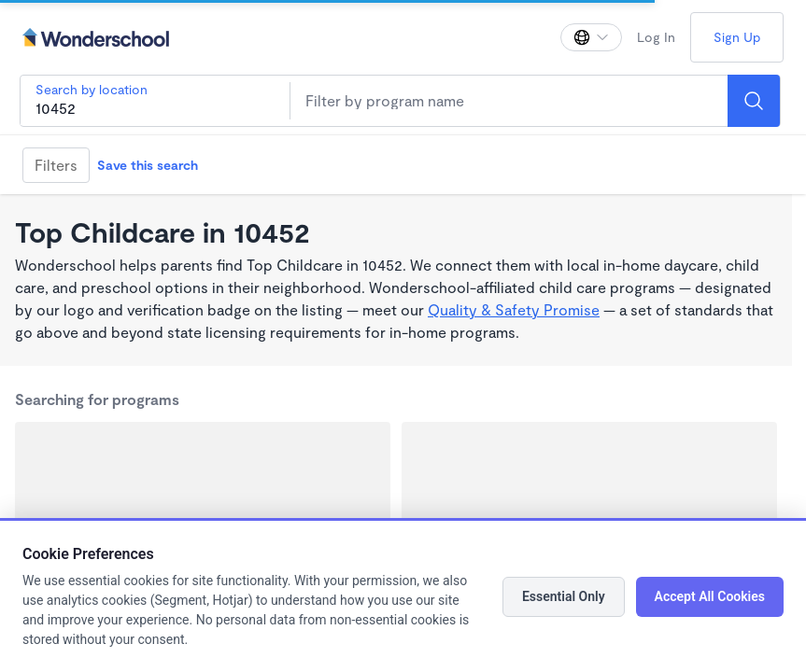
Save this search (148, 165)
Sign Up (737, 37)
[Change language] (591, 37)
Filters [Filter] (56, 165)
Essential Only (564, 596)
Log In (656, 37)
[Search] (754, 101)
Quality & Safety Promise (514, 309)
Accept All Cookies (710, 596)
